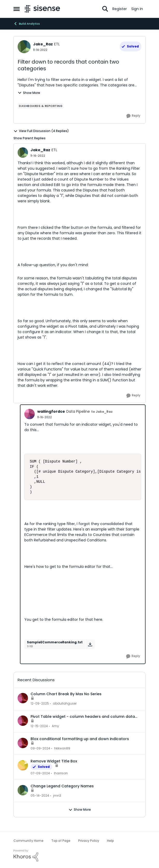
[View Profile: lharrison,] (23, 765)
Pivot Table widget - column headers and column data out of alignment (83, 717)
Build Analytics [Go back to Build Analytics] (27, 24)
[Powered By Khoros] (79, 856)
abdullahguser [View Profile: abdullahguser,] (65, 704)
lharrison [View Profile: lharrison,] (61, 773)
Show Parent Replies (30, 138)
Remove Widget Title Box (54, 761)
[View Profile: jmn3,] (23, 790)
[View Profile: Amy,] (23, 721)
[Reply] (133, 116)
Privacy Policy (89, 841)
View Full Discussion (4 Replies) (41, 131)
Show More (29, 93)
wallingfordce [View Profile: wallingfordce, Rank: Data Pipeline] (51, 411)
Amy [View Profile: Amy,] (55, 726)
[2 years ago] (40, 773)
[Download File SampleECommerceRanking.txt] (90, 644)
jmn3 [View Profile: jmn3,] (57, 795)
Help (110, 841)
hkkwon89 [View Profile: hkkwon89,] (62, 748)
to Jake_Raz (102, 412)
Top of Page (61, 841)
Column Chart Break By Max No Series (66, 694)
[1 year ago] (39, 726)
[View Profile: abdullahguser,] (23, 698)
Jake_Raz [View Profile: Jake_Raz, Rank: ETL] (43, 44)
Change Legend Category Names (62, 786)
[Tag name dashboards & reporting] (41, 106)
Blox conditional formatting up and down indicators (80, 739)
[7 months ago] (40, 704)
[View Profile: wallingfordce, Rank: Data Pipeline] (30, 414)
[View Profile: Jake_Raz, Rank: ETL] (24, 47)
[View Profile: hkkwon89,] (23, 743)
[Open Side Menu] (17, 9)
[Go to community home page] (42, 9)
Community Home (28, 841)
